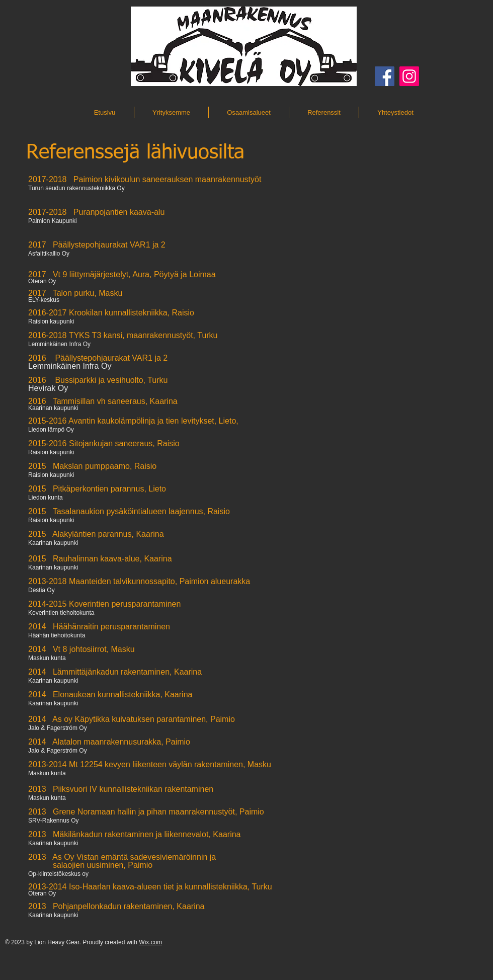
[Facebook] (385, 76)
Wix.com (150, 942)
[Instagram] (409, 76)
